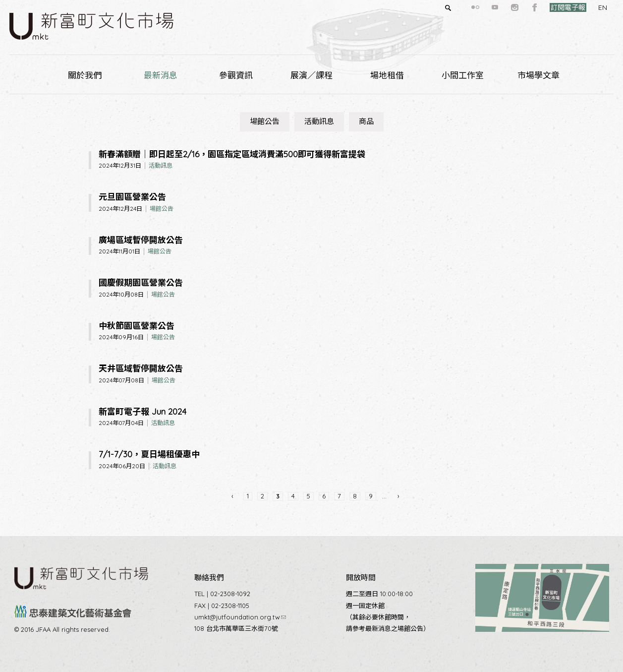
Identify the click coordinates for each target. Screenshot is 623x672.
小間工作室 (463, 75)
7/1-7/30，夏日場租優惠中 (149, 454)
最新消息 (161, 75)
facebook (517, 7)
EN (585, 7)
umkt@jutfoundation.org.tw (240, 617)
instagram (497, 7)
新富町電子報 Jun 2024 (142, 411)
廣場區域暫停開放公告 (141, 240)
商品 (366, 121)
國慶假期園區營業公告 (141, 282)
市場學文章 (538, 75)
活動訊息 (319, 121)
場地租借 (387, 75)
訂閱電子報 (550, 7)
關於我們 (85, 75)
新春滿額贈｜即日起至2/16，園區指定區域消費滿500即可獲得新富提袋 (232, 154)
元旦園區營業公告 (132, 197)
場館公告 (265, 121)
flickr (457, 7)
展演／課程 (311, 75)
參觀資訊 (236, 75)
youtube (477, 7)
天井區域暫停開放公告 (141, 368)
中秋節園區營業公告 (137, 326)
